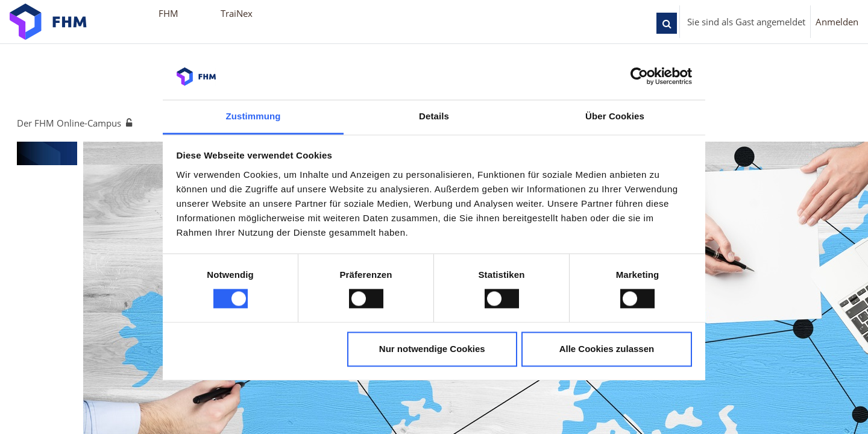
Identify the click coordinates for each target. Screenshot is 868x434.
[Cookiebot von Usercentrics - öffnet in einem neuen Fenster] (639, 77)
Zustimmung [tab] (253, 116)
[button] (667, 23)
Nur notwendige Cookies (432, 349)
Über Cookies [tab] (615, 116)
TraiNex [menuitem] (237, 13)
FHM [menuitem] (168, 13)
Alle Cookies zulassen (607, 349)
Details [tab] (434, 116)
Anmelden (837, 22)
